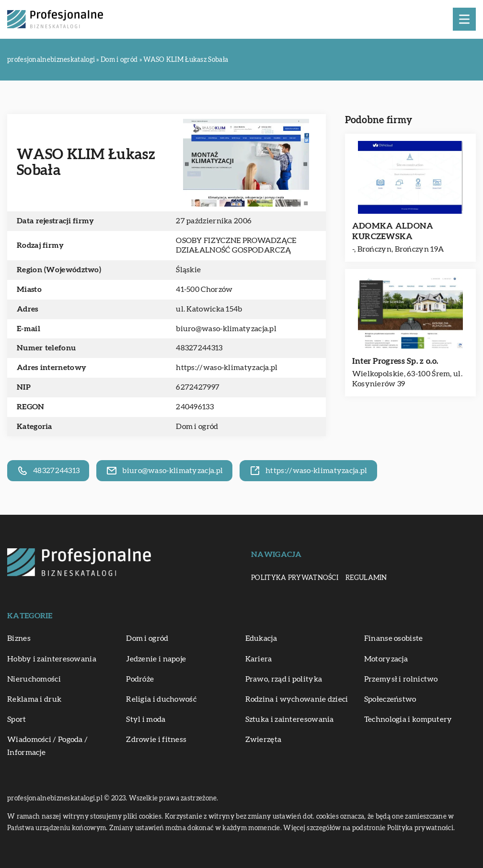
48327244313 (199, 348)
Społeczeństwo (390, 699)
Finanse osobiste (394, 638)
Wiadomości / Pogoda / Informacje (47, 746)
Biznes (19, 638)
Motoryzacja (386, 659)
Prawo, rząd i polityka (284, 679)
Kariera (259, 659)
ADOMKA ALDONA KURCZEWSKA (393, 231)
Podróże (140, 679)
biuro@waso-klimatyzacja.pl (226, 329)
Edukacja (261, 638)
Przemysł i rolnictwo (401, 679)
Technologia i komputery (408, 719)
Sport (17, 719)
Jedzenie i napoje (156, 659)
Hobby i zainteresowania (52, 659)
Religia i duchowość (161, 699)
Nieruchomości (34, 679)
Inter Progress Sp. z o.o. (395, 361)
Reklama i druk (34, 699)
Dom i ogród (197, 427)
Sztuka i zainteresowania (290, 719)
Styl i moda (146, 719)
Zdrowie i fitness (156, 740)
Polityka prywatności (295, 578)
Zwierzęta (264, 740)
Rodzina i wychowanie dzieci (297, 699)
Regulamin (366, 578)
